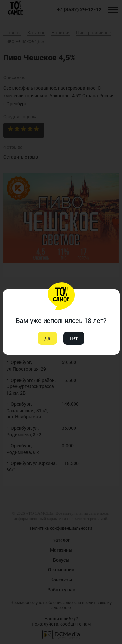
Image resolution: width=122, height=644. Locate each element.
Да (47, 338)
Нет (74, 338)
